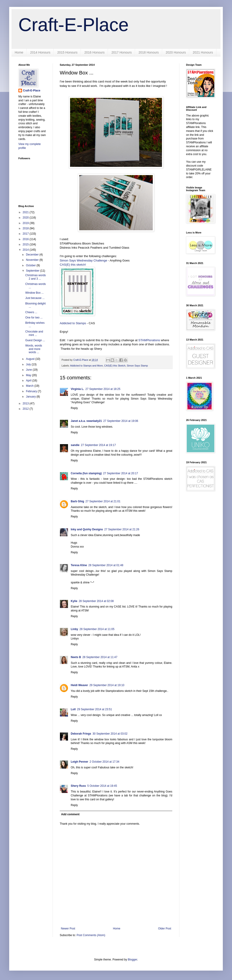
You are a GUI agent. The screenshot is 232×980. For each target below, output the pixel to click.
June (29, 370)
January (31, 397)
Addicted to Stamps (73, 323)
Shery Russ (78, 786)
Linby (74, 629)
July (29, 364)
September (33, 271)
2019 (26, 223)
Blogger (132, 960)
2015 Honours (67, 52)
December (33, 255)
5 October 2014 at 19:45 (102, 786)
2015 (26, 244)
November (33, 260)
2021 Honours (203, 52)
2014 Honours (40, 52)
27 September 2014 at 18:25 (103, 389)
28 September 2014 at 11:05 (97, 629)
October (31, 265)
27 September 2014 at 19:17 (98, 445)
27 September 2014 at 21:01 (103, 501)
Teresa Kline (79, 565)
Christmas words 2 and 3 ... (35, 277)
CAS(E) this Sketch (115, 366)
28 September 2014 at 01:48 (106, 565)
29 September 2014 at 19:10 (107, 685)
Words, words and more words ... (34, 349)
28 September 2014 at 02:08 (96, 601)
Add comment (70, 814)
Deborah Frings (81, 734)
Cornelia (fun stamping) (86, 473)
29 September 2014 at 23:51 (94, 709)
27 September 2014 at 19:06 (121, 421)
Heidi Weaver (79, 685)
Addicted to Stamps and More (86, 366)
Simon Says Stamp (137, 366)
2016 (26, 239)
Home (19, 52)
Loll (73, 709)
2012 (26, 409)
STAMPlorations (149, 340)
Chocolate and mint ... (34, 333)
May (29, 375)
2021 (26, 212)
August (31, 359)
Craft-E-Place (74, 25)
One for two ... (34, 318)
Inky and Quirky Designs (87, 529)
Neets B (76, 657)
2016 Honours (94, 52)
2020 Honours (176, 52)
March (30, 386)
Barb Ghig (77, 501)
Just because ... (35, 298)
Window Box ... (34, 293)
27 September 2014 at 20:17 (121, 473)
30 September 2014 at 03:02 (110, 734)
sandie (75, 445)
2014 (26, 250)
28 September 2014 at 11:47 (100, 657)
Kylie (74, 601)
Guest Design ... (35, 340)
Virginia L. (77, 389)
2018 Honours (149, 52)
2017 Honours (122, 52)
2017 (26, 234)
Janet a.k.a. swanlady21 (86, 421)
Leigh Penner (79, 762)
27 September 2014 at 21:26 (122, 529)
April (29, 381)
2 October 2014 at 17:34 (104, 762)
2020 (26, 218)
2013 (26, 403)
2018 (26, 228)
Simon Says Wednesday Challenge (83, 260)
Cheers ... (31, 312)
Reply (74, 408)
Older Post (165, 929)
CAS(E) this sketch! (73, 265)
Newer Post (68, 929)
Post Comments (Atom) (91, 935)
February (32, 391)
